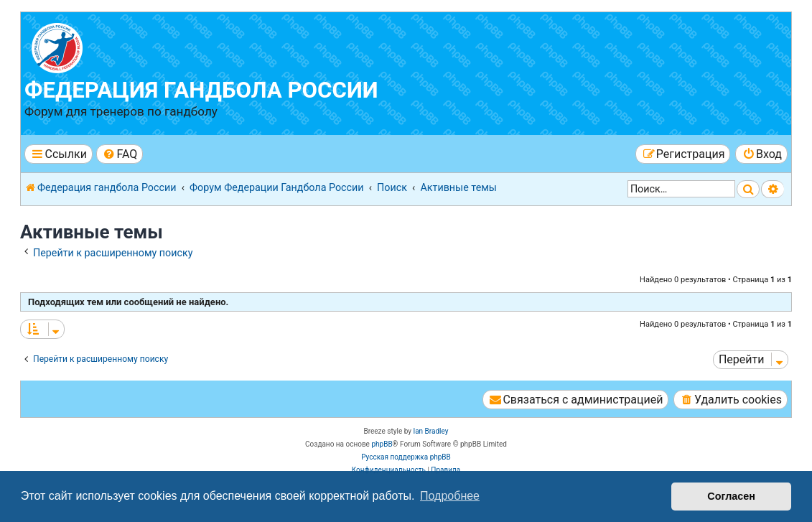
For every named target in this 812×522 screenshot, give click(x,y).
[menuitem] (120, 154)
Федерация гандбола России (201, 90)
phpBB (382, 444)
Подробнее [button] (450, 496)
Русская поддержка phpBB (406, 457)
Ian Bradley (430, 431)
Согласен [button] (731, 496)
